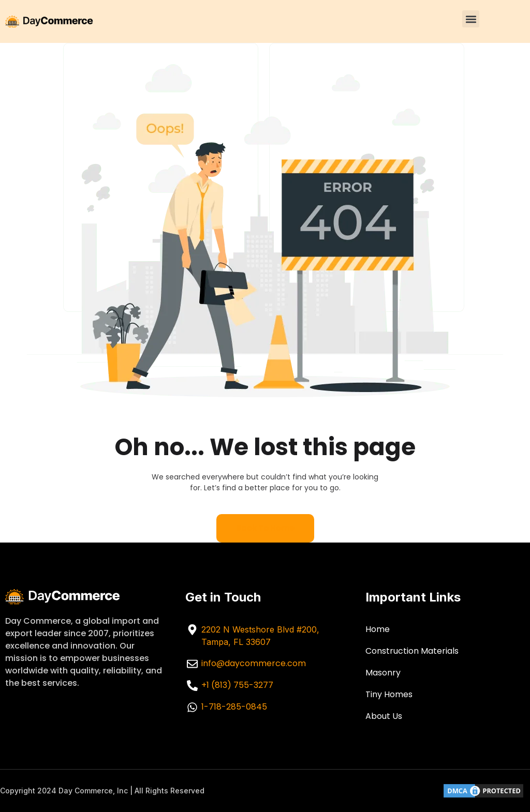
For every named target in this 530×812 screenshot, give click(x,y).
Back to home (265, 528)
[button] (471, 19)
